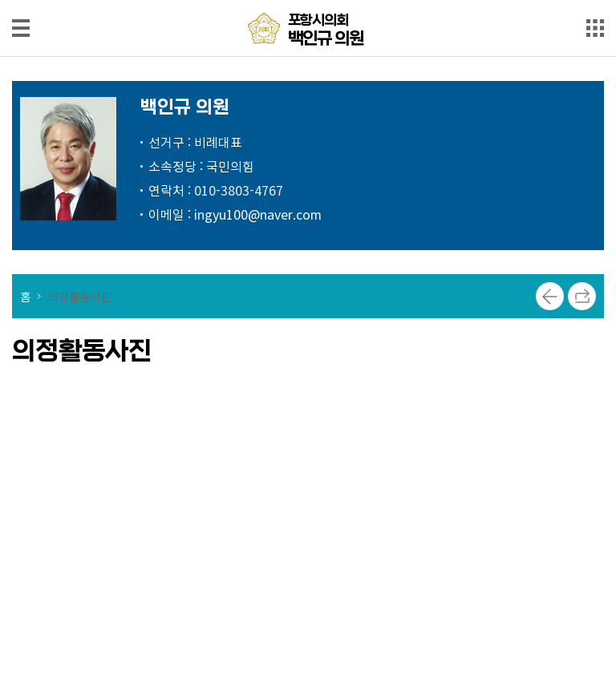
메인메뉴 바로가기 (308, 1)
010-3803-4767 (239, 190)
